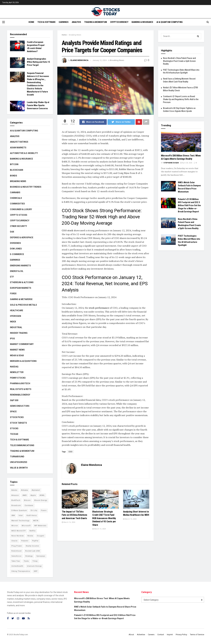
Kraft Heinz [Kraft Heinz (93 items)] (32, 515)
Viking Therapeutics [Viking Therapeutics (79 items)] (21, 571)
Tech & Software (47, 22)
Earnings (64, 22)
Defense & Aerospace (22, 237)
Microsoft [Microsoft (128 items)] (26, 526)
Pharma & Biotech (20, 383)
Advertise (141, 635)
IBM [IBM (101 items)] (13, 515)
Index (13, 322)
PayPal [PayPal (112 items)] (35, 541)
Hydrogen (16, 316)
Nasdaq (14, 367)
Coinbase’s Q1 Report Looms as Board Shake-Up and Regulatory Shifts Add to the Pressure (181, 99)
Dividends (15, 243)
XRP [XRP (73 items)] (36, 571)
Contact (161, 635)
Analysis (76, 22)
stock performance (99, 308)
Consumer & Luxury (21, 209)
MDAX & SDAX (17, 355)
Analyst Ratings (19, 142)
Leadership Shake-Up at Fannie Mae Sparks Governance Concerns (38, 105)
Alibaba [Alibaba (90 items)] (25, 490)
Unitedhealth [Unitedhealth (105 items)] (17, 566)
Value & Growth (19, 468)
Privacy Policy (181, 635)
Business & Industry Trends (26, 187)
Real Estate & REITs (21, 389)
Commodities (17, 204)
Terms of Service (197, 635)
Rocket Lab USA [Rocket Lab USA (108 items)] (32, 551)
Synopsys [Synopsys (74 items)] (41, 556)
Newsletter (17, 372)
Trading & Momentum (96, 22)
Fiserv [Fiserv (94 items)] (44, 510)
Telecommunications (22, 445)
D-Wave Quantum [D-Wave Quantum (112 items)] (19, 510)
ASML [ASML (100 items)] (42, 495)
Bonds (14, 176)
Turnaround (17, 457)
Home (31, 22)
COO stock (67, 230)
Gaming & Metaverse (21, 299)
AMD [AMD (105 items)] (25, 495)
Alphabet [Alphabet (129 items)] (36, 490)
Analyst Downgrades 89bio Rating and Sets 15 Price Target (38, 62)
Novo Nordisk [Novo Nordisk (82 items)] (18, 536)
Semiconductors (20, 406)
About (131, 635)
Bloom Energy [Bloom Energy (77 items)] (41, 500)
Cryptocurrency (119, 22)
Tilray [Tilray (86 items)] (35, 561)
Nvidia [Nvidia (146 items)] (30, 536)
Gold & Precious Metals (23, 305)
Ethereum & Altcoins (22, 282)
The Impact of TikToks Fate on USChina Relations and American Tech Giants (74, 515)
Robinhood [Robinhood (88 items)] (16, 551)
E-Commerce (17, 254)
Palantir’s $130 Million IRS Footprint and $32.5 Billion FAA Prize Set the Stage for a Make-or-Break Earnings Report (189, 205)
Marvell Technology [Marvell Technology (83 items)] (20, 521)
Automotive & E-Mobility (24, 153)
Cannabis (15, 192)
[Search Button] (198, 36)
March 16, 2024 (68, 522)
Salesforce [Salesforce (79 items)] (16, 556)
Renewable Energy (20, 395)
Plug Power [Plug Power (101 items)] (17, 546)
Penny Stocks (18, 378)
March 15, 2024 (99, 529)
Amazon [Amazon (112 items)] (15, 495)
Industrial (16, 327)
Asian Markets (18, 148)
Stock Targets (18, 423)
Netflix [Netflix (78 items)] (32, 531)
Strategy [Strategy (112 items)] (29, 556)
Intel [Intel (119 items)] (21, 515)
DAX (12, 232)
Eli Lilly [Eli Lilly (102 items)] (34, 510)
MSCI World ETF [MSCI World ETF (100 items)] (19, 531)
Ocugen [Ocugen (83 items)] (41, 536)
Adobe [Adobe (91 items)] (14, 490)
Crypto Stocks (19, 215)
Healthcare (17, 310)
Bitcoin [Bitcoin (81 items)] (27, 500)
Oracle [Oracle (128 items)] (14, 541)
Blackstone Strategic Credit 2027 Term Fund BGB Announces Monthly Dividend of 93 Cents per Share (104, 518)
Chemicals (16, 198)
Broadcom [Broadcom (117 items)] (16, 505)
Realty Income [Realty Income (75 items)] (32, 546)
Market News (17, 350)
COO (70, 452)
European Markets (21, 288)
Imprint (170, 635)
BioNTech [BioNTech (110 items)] (16, 500)
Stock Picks (17, 417)
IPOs (12, 339)
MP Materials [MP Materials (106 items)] (40, 526)
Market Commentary (22, 344)
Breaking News (75, 35)
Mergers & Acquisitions (23, 361)
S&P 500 (14, 400)
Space (13, 412)
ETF (12, 277)
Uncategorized (19, 462)
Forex (13, 294)
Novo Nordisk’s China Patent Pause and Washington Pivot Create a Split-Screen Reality (179, 61)
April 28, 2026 (186, 163)
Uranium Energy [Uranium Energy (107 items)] (34, 566)
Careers (151, 635)
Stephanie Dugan (171, 163)
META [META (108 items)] (36, 521)
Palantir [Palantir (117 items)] (25, 541)
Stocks (14, 428)
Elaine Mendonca (79, 60)
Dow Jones (16, 249)
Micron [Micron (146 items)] (15, 526)
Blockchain (17, 170)
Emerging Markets (20, 266)
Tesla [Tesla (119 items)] (26, 561)
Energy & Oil (17, 271)
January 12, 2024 (100, 60)
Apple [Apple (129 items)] (33, 495)
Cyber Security (18, 226)
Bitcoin (14, 164)
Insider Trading (19, 333)
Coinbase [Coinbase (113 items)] (29, 505)
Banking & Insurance (142, 22)
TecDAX (14, 434)
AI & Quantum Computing (170, 22)
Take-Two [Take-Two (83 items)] (16, 561)
